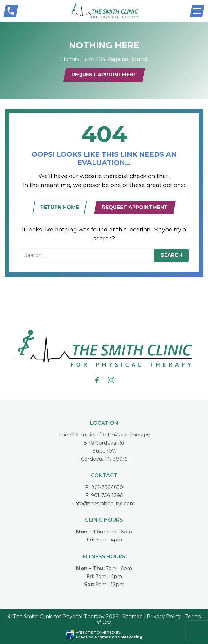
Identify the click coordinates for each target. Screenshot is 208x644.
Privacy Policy (164, 617)
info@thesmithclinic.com (104, 503)
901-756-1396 (107, 495)
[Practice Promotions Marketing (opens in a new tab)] (109, 637)
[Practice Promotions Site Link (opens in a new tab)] (71, 635)
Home (69, 59)
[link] (97, 380)
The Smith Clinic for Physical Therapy (104, 435)
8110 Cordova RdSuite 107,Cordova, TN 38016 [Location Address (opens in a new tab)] (104, 451)
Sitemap (133, 617)
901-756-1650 (107, 487)
